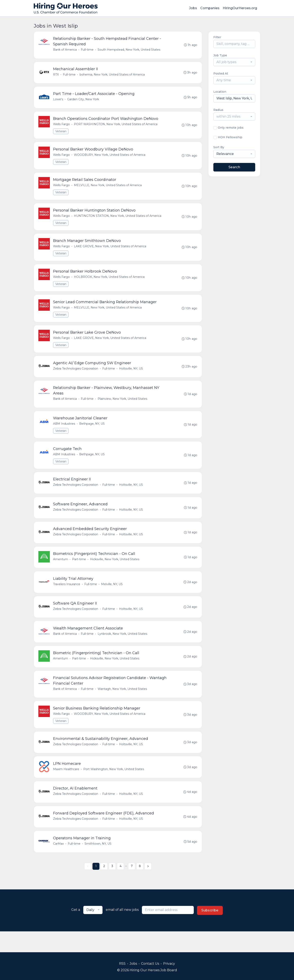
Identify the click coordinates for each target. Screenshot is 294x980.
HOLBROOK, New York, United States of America (110, 283)
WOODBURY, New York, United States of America (110, 158)
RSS (122, 964)
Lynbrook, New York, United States (123, 649)
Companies (210, 8)
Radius (218, 110)
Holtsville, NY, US (131, 376)
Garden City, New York (84, 101)
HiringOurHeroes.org (240, 8)
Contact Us (150, 964)
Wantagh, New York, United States (123, 705)
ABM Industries (65, 433)
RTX (56, 76)
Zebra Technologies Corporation (76, 376)
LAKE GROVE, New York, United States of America (110, 252)
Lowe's (58, 101)
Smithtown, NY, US (98, 864)
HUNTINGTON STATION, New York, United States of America (118, 220)
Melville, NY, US (112, 598)
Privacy (169, 964)
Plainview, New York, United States (123, 408)
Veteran (61, 134)
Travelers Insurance (67, 598)
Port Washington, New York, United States (114, 787)
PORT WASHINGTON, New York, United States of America (116, 127)
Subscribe (210, 931)
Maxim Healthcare (67, 787)
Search (234, 167)
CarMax (59, 864)
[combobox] (234, 62)
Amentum (61, 572)
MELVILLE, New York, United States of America (108, 189)
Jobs (193, 8)
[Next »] (148, 887)
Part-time (79, 572)
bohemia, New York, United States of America (113, 76)
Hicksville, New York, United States (115, 572)
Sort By (219, 147)
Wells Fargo (62, 127)
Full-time (88, 50)
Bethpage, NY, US (92, 433)
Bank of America (65, 50)
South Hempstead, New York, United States (129, 50)
